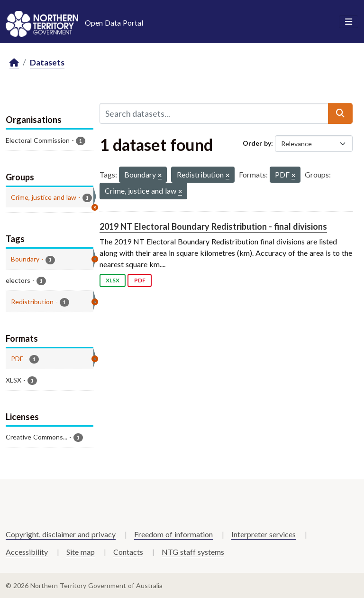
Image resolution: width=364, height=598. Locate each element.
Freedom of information (173, 534)
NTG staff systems (193, 552)
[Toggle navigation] (349, 22)
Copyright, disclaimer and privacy (61, 534)
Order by (257, 143)
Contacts (128, 552)
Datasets (47, 62)
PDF (140, 280)
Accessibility (27, 552)
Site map (81, 552)
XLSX (113, 280)
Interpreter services (264, 534)
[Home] (14, 63)
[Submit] (340, 113)
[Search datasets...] (214, 113)
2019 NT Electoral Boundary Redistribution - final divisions (213, 226)
